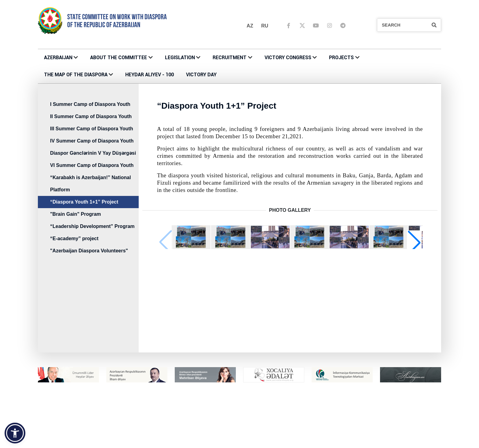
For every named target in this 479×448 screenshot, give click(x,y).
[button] (414, 242)
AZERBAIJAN (58, 58)
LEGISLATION (180, 58)
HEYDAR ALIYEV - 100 (150, 75)
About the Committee (119, 58)
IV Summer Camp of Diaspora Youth (92, 141)
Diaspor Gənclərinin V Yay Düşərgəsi (93, 153)
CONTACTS (154, 440)
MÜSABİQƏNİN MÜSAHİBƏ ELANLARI (381, 440)
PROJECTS (341, 58)
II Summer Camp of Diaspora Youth (91, 116)
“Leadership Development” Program (92, 226)
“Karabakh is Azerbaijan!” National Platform (90, 184)
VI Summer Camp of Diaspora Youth (92, 165)
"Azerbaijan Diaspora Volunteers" (89, 251)
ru (265, 26)
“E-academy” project (74, 238)
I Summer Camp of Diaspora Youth (90, 104)
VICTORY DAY (201, 75)
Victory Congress (288, 58)
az (250, 26)
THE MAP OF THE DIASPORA (76, 75)
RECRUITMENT (230, 58)
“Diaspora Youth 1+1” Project (84, 202)
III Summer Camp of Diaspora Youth (91, 129)
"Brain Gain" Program (75, 214)
